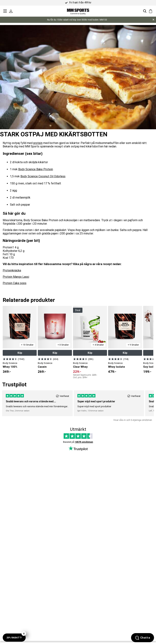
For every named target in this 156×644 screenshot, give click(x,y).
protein (38, 143)
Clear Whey (80, 367)
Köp (20, 353)
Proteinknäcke (12, 270)
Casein (42, 367)
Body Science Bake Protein (36, 169)
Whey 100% (10, 367)
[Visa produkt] (10, 359)
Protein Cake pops (15, 283)
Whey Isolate (117, 367)
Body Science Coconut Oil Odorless (43, 176)
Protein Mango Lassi (16, 277)
